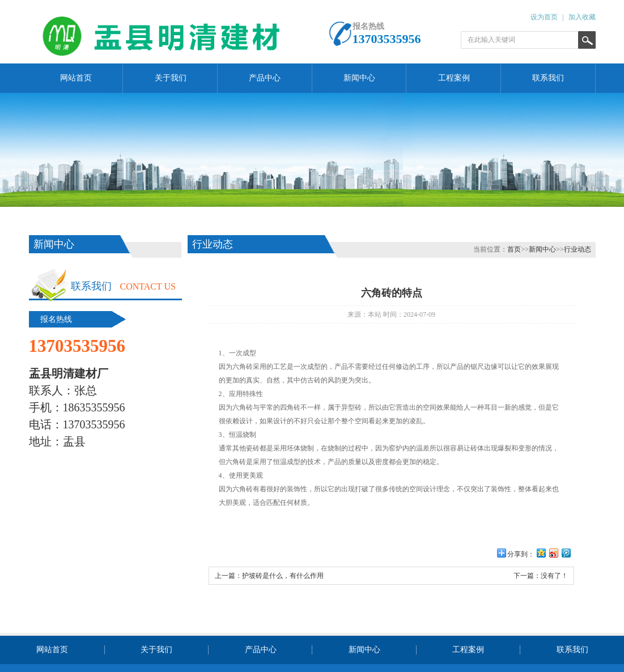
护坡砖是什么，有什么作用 (283, 576)
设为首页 (544, 17)
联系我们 (548, 78)
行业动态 (578, 249)
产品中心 (265, 78)
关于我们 (171, 78)
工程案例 (454, 78)
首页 (514, 249)
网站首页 (76, 78)
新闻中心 (359, 78)
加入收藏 (582, 17)
